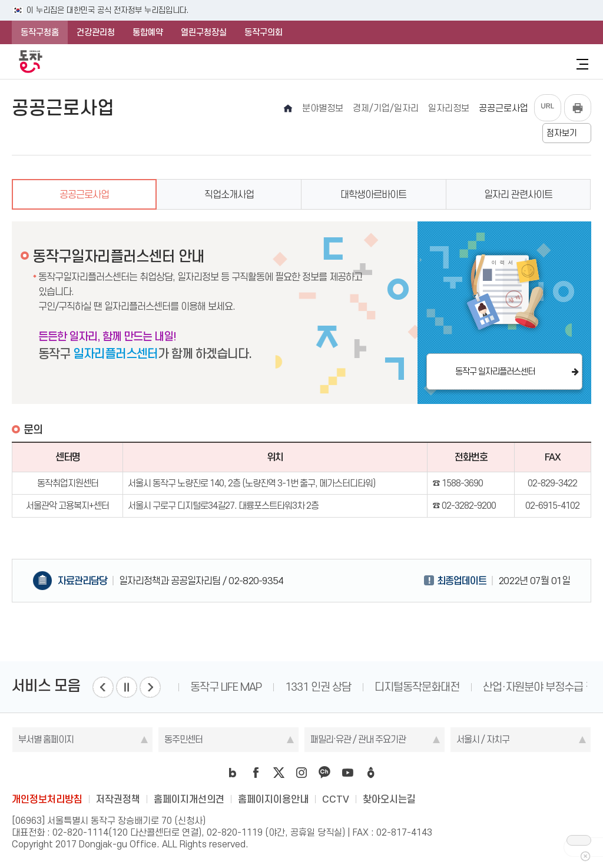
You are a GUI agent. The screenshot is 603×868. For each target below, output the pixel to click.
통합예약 (148, 32)
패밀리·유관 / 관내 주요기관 (358, 739)
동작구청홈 (40, 32)
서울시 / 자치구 (483, 739)
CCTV (336, 799)
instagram (301, 773)
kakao (324, 773)
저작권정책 (118, 799)
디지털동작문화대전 (417, 687)
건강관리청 (96, 32)
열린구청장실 (204, 32)
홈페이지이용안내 (273, 799)
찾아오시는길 (389, 799)
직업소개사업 (229, 194)
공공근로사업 (84, 194)
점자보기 (562, 133)
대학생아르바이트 (373, 194)
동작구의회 (264, 32)
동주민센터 (183, 739)
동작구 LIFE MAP (226, 687)
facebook (256, 773)
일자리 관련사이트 (518, 194)
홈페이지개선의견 (189, 799)
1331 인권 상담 (318, 687)
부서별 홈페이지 (46, 739)
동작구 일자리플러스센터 (495, 372)
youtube (347, 773)
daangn (370, 773)
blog (233, 773)
